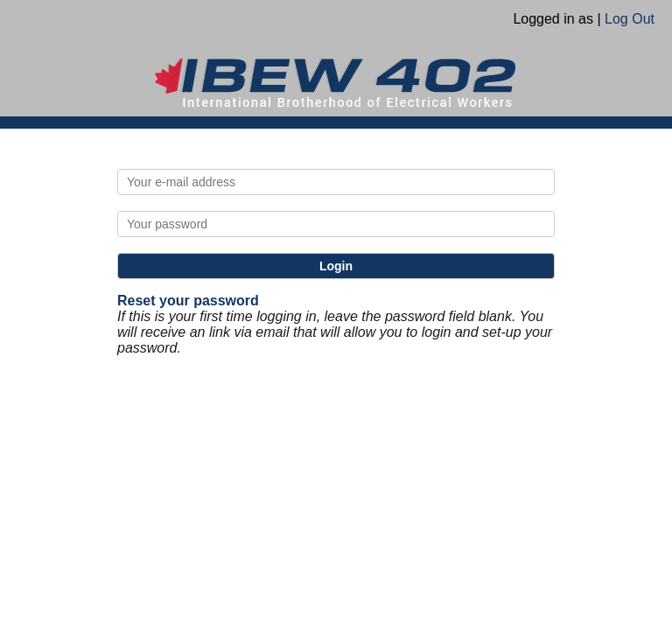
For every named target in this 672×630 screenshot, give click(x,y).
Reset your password (188, 301)
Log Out (630, 19)
